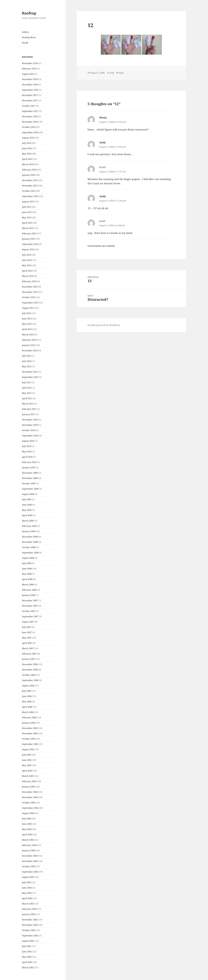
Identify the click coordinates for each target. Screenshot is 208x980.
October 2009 (29, 483)
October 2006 (29, 675)
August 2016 (28, 138)
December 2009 (30, 473)
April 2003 (27, 898)
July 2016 (27, 143)
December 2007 (30, 600)
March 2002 (28, 968)
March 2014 (28, 276)
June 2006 (27, 696)
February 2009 (29, 526)
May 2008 (27, 574)
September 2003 (30, 872)
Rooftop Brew (29, 37)
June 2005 (27, 760)
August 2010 (28, 441)
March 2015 (28, 228)
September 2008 (30, 553)
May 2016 (27, 154)
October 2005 (29, 739)
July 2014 (27, 255)
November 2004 (30, 797)
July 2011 (27, 382)
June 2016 (27, 148)
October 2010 (29, 430)
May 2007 (27, 638)
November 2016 (30, 122)
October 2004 (29, 803)
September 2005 (30, 744)
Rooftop (29, 13)
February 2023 (29, 69)
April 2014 (27, 271)
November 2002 (30, 925)
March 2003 (28, 904)
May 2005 (27, 765)
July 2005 (27, 755)
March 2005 (28, 776)
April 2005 (27, 771)
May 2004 (27, 829)
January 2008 (29, 595)
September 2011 (30, 377)
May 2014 (27, 265)
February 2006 (29, 718)
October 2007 (29, 611)
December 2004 (30, 792)
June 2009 (27, 505)
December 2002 (30, 920)
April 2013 (27, 329)
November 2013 (30, 292)
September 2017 (30, 111)
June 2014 (27, 260)
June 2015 (27, 212)
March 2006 (28, 712)
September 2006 (30, 680)
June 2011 (27, 388)
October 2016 (29, 127)
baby (121, 73)
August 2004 (28, 813)
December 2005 (30, 728)
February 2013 (29, 340)
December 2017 (30, 95)
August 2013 (28, 308)
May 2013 (27, 324)
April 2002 (27, 962)
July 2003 (27, 882)
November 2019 (30, 79)
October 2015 (29, 191)
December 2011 (30, 372)
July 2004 (27, 819)
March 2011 (28, 404)
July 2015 (27, 207)
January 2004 (29, 850)
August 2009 (28, 494)
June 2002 (27, 952)
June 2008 (27, 569)
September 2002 (30, 936)
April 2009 (27, 515)
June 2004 (27, 824)
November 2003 (30, 861)
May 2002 (27, 957)
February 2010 (29, 462)
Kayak (25, 43)
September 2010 (30, 436)
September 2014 (30, 244)
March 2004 (28, 840)
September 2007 (30, 616)
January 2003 (29, 914)
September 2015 (30, 196)
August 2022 (28, 74)
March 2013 (28, 335)
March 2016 (28, 164)
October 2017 (29, 106)
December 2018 (30, 85)
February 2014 (29, 281)
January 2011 (29, 414)
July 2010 (27, 446)
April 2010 (27, 457)
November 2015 (30, 186)
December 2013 (30, 287)
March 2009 (28, 521)
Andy (112, 73)
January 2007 (29, 659)
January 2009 (29, 531)
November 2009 (30, 478)
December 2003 (30, 856)
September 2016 (30, 132)
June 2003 (27, 888)
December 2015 (30, 180)
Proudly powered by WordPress (104, 325)
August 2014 (28, 249)
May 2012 (27, 366)
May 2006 (27, 702)
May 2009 (27, 510)
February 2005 (29, 781)
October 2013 (29, 297)
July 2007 (27, 627)
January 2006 (29, 723)
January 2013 (29, 345)
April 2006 (27, 707)
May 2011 (27, 393)
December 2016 (30, 116)
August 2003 (28, 877)
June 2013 (27, 319)
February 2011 (29, 409)
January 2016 (29, 175)
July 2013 (27, 313)
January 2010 (29, 468)
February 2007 (29, 654)
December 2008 (30, 537)
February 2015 (29, 233)
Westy (103, 118)
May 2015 (27, 218)
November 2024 (30, 63)
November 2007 (30, 606)
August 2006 (28, 686)
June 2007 (27, 632)
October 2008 (29, 547)
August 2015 (28, 202)
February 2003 (29, 909)
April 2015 (27, 223)
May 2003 (27, 893)
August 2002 (28, 941)
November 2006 (30, 670)
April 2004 (27, 835)
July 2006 (27, 691)
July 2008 (27, 563)
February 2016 (29, 170)
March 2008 (28, 585)
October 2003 (29, 866)
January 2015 (29, 239)
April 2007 (27, 643)
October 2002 (29, 930)
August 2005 (28, 749)
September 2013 (30, 303)
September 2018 (30, 90)
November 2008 (30, 542)
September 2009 (30, 489)
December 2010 (30, 420)
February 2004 (29, 845)
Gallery (26, 32)
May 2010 (27, 452)
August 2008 (28, 558)
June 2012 (27, 361)
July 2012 (27, 356)
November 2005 (30, 733)
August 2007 (28, 622)
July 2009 (27, 499)
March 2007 (28, 648)
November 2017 (30, 101)
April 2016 (27, 159)
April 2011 (27, 398)
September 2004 (30, 808)
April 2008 (27, 579)
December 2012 (30, 351)
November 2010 (30, 425)
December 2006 (30, 664)
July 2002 (27, 946)
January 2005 (29, 787)
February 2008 (29, 590)
